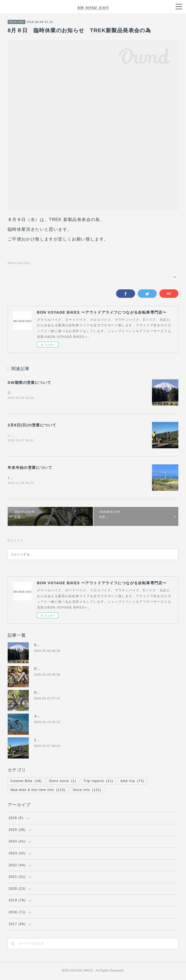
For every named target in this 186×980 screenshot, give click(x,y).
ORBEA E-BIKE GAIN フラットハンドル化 (69, 670)
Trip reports (99, 782)
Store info (16, 22)
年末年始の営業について (30, 468)
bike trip (132, 782)
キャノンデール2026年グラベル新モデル (67, 718)
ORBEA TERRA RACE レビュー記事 (64, 694)
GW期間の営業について (30, 383)
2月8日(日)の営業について (32, 426)
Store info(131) (19, 263)
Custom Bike (26, 782)
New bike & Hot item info (38, 791)
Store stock (63, 782)
